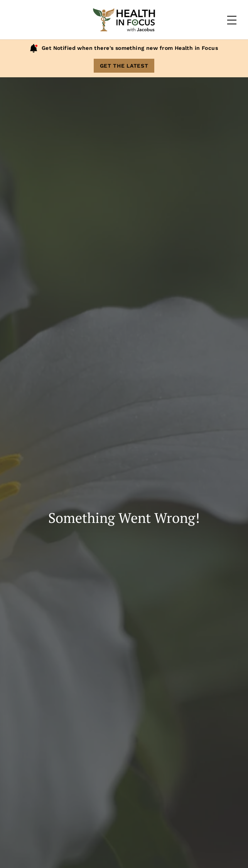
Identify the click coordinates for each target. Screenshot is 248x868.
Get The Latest (124, 66)
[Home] (124, 20)
